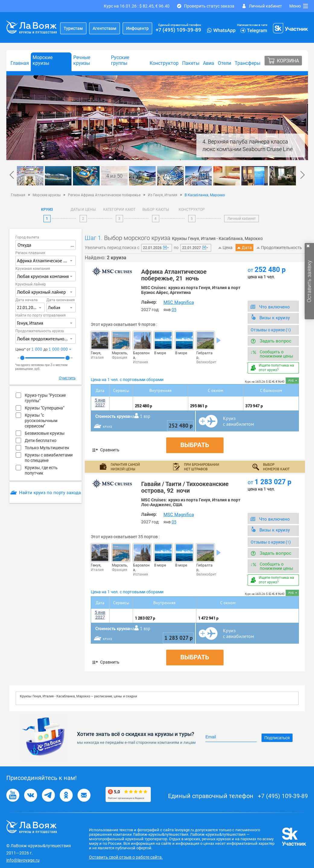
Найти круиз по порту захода (50, 493)
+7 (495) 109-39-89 (178, 30)
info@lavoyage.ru (23, 860)
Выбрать (195, 445)
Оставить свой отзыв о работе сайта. (126, 857)
